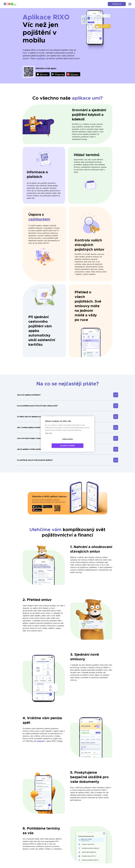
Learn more (48, 436)
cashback (41, 59)
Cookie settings (56, 442)
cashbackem (39, 219)
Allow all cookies (79, 442)
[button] (129, 4)
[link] (11, 4)
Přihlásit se (114, 4)
